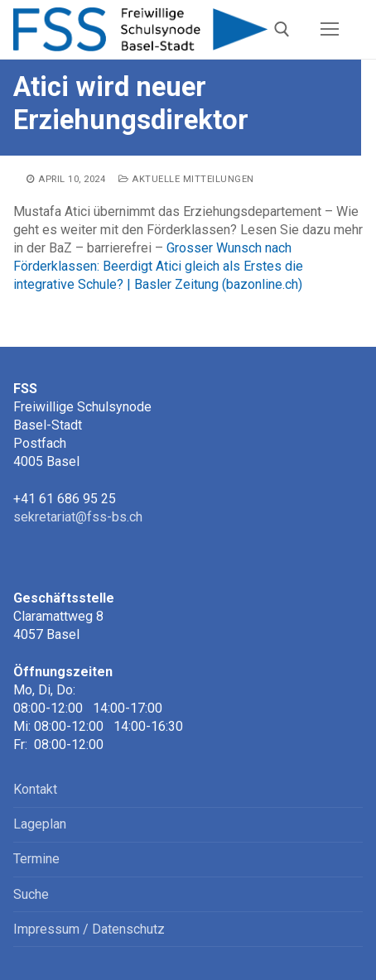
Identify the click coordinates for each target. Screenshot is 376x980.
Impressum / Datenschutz (89, 929)
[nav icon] (330, 30)
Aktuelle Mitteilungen (186, 179)
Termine (36, 859)
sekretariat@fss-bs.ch (78, 517)
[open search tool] (282, 29)
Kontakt (35, 789)
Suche (31, 894)
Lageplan (40, 824)
